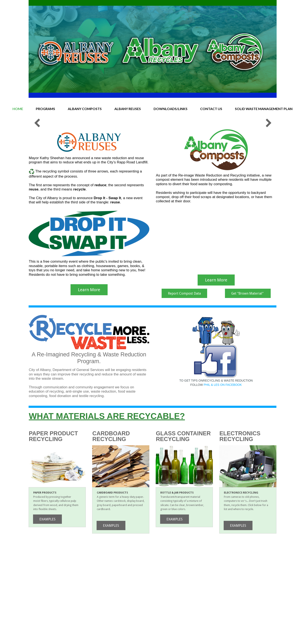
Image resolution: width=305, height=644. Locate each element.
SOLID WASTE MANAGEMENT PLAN (264, 109)
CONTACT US (211, 109)
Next (268, 170)
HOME (18, 109)
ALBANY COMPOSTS (85, 109)
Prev (37, 170)
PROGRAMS (45, 109)
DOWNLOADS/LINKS (171, 109)
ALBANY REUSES (128, 109)
